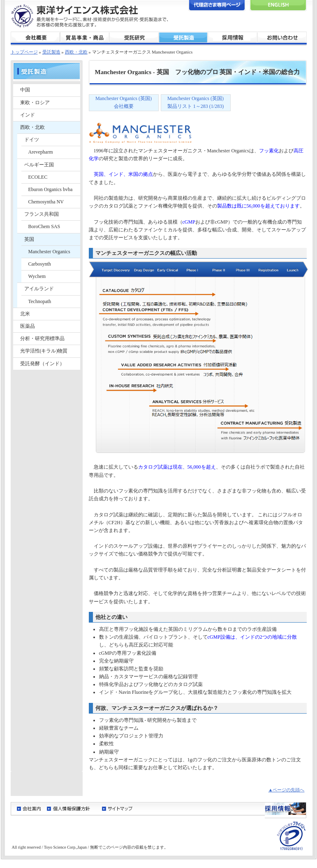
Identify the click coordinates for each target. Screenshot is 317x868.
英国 (29, 239)
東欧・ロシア (35, 103)
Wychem (37, 276)
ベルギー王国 (39, 165)
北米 (25, 314)
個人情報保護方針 (71, 808)
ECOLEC (38, 177)
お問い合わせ (282, 38)
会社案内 (29, 808)
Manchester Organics (49, 252)
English (278, 6)
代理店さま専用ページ (217, 6)
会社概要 (35, 38)
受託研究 (134, 38)
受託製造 (183, 38)
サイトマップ (117, 808)
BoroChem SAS (44, 226)
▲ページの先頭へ (287, 790)
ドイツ (32, 140)
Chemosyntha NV (46, 202)
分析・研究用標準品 (42, 338)
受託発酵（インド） (42, 364)
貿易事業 (85, 38)
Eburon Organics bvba (51, 189)
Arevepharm (41, 152)
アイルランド (39, 289)
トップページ (24, 52)
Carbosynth (40, 264)
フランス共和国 (42, 214)
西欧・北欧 (32, 127)
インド (28, 115)
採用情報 (233, 38)
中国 (25, 90)
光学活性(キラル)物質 (44, 351)
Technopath (40, 301)
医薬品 (28, 326)
